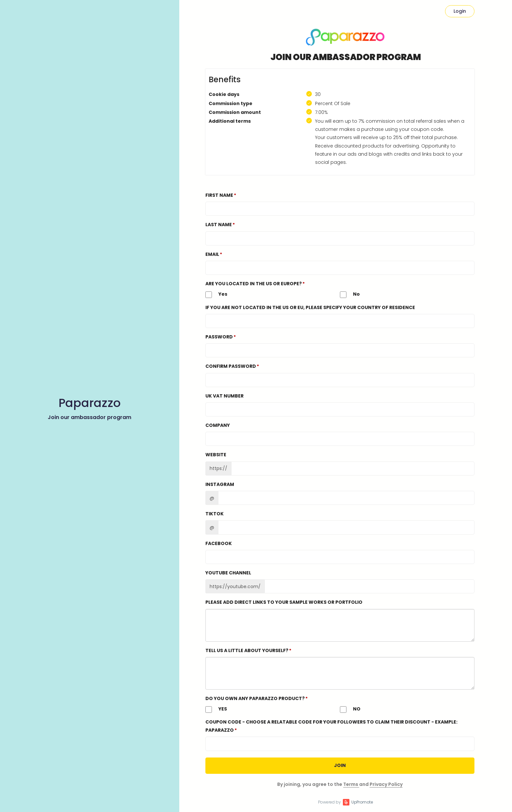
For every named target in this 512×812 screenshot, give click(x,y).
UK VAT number (224, 396)
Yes (216, 294)
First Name (219, 195)
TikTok (215, 514)
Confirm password (231, 366)
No (350, 294)
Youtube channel (228, 573)
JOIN (340, 765)
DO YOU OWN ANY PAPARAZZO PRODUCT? (255, 698)
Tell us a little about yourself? (247, 650)
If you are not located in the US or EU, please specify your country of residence (310, 307)
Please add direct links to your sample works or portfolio (284, 602)
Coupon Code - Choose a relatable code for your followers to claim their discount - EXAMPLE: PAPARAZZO (331, 726)
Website (216, 455)
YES (216, 709)
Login (460, 11)
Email (212, 254)
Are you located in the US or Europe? (254, 284)
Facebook (219, 543)
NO (350, 709)
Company (218, 425)
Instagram (220, 484)
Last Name (219, 225)
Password (219, 337)
